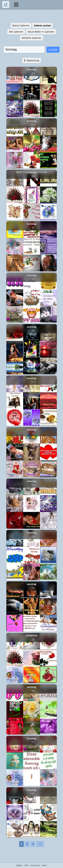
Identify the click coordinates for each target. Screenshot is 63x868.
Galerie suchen (42, 25)
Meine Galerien (21, 25)
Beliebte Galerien (32, 38)
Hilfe (26, 865)
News (45, 865)
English (19, 865)
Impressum (35, 865)
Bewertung (33, 60)
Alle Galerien (16, 32)
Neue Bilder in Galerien (41, 32)
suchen (53, 50)
